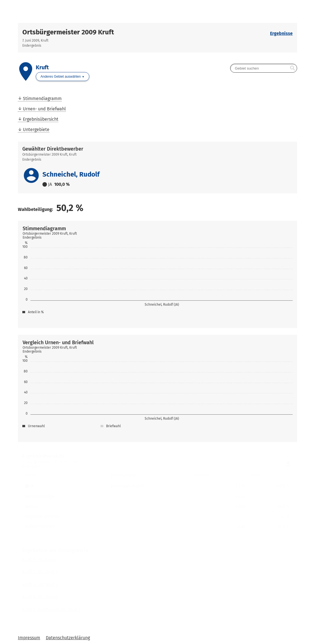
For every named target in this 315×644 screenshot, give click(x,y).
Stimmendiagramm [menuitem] (42, 98)
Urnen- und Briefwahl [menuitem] (44, 109)
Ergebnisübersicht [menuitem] (41, 119)
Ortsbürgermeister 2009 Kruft (68, 32)
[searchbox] (264, 68)
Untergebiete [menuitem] (36, 129)
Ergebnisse (281, 33)
